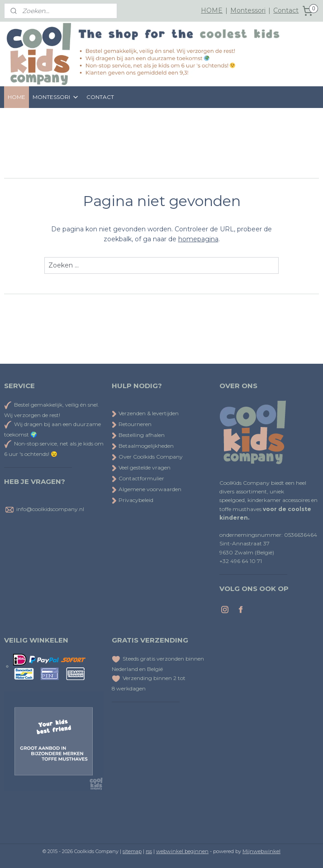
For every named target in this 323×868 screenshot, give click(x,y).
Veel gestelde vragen (141, 467)
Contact (286, 10)
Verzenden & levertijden (149, 413)
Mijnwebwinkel (261, 851)
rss (149, 851)
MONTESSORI (56, 97)
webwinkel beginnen (182, 851)
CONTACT (100, 97)
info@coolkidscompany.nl (50, 509)
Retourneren (132, 424)
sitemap (132, 851)
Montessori (248, 10)
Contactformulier (138, 478)
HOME (212, 10)
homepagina (198, 239)
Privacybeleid (133, 500)
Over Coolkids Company (147, 457)
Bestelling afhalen (138, 435)
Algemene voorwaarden (147, 489)
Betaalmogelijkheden (143, 446)
